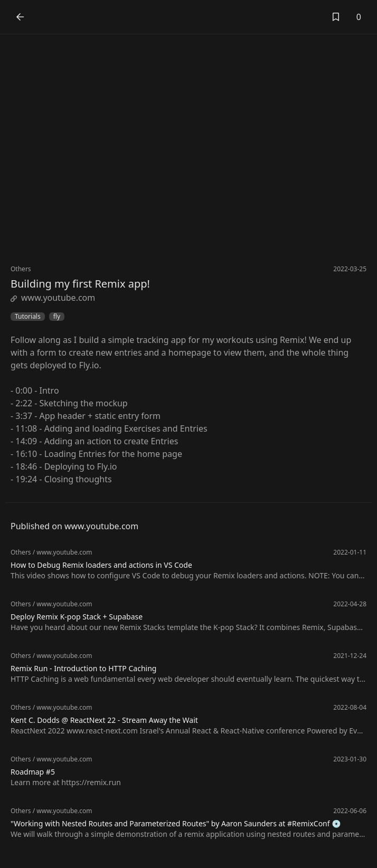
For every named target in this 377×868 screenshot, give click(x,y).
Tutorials (28, 317)
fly (57, 317)
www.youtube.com (53, 298)
